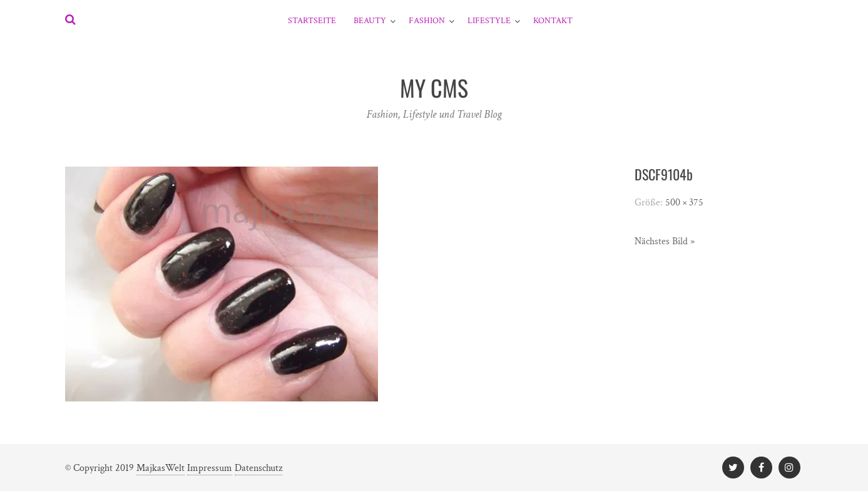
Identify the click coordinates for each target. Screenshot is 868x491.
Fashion (427, 21)
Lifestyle (489, 21)
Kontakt (553, 21)
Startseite (312, 21)
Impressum (210, 468)
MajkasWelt (161, 468)
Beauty (370, 21)
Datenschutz (258, 468)
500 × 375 (684, 203)
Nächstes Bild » (665, 241)
